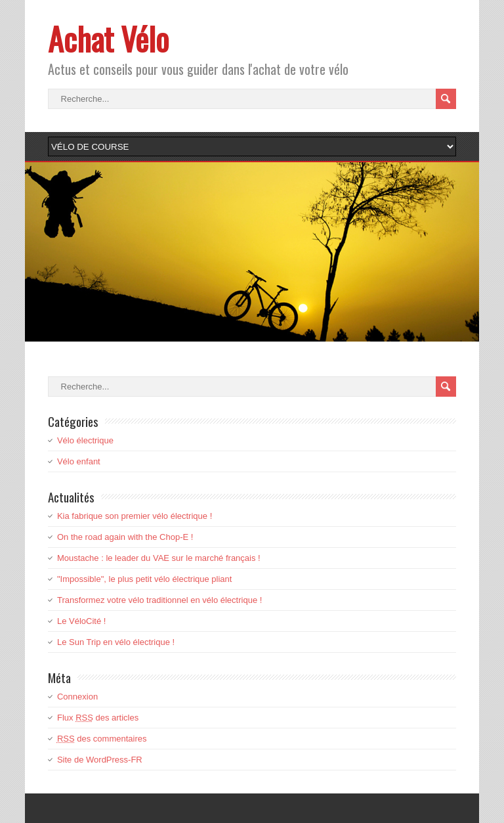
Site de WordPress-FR (100, 760)
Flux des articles (98, 718)
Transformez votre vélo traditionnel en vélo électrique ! (159, 600)
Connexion (77, 697)
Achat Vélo (108, 38)
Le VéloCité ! (81, 621)
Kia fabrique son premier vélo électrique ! (135, 516)
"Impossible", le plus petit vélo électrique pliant (144, 579)
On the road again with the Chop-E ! (125, 537)
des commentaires (102, 739)
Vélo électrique (85, 440)
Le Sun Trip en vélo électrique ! (116, 642)
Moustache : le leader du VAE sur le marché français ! (159, 558)
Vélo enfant (79, 461)
